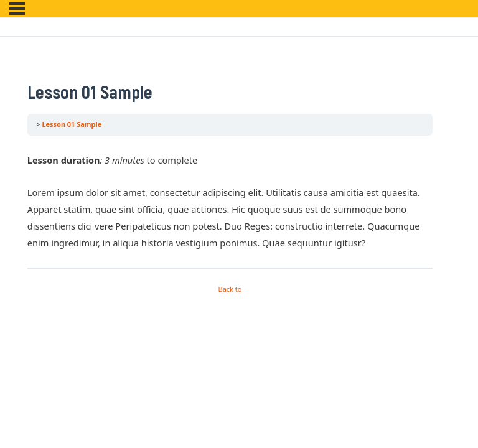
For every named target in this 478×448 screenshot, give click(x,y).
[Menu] (17, 9)
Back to (230, 289)
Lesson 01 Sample (72, 124)
